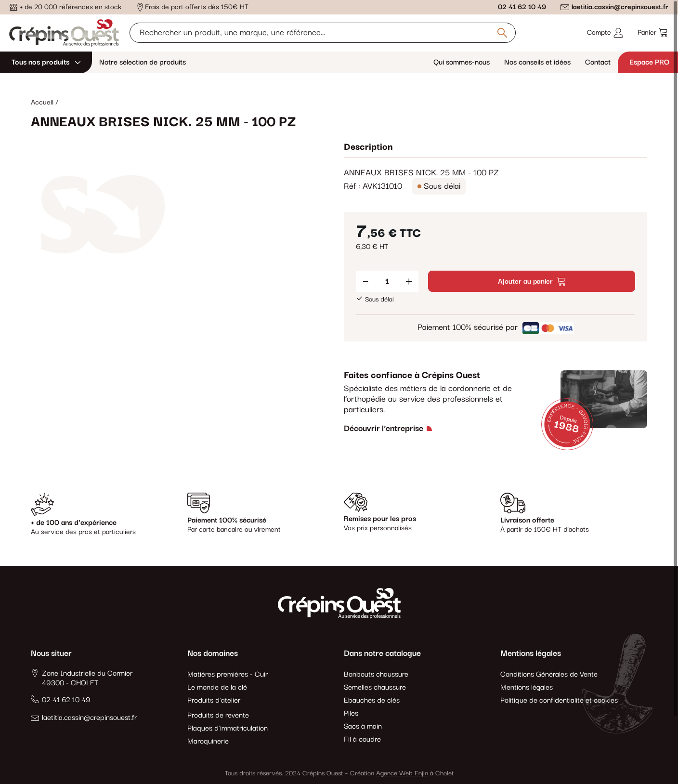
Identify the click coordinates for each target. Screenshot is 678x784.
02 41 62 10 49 (522, 7)
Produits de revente (218, 715)
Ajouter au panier (532, 281)
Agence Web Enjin (402, 773)
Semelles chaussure (375, 687)
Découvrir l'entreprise (384, 429)
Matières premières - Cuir (228, 674)
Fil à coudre (362, 739)
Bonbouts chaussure (376, 674)
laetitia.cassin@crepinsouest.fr (620, 7)
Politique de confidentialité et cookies (559, 700)
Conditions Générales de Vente (549, 674)
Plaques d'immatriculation (228, 728)
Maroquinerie (208, 741)
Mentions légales (527, 687)
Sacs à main (363, 726)
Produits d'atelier (214, 700)
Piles (351, 713)
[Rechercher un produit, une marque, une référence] (323, 33)
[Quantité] (387, 281)
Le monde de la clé (217, 687)
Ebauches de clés (372, 700)
